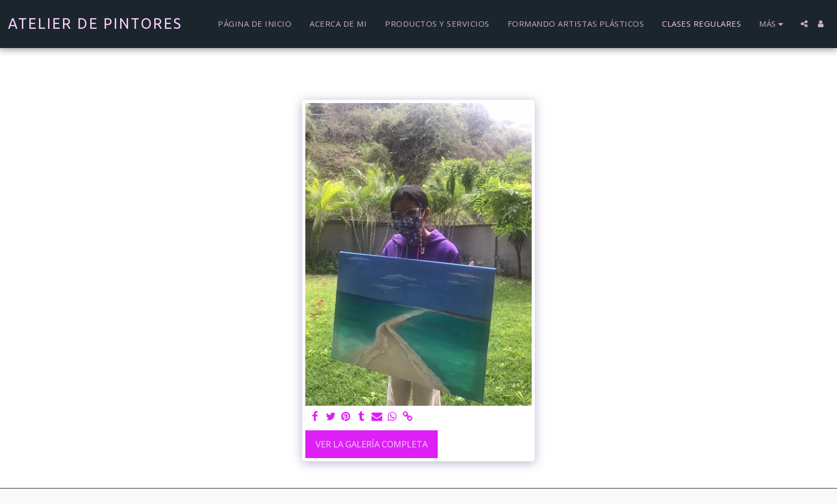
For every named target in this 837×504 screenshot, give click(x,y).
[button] (804, 24)
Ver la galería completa (372, 444)
